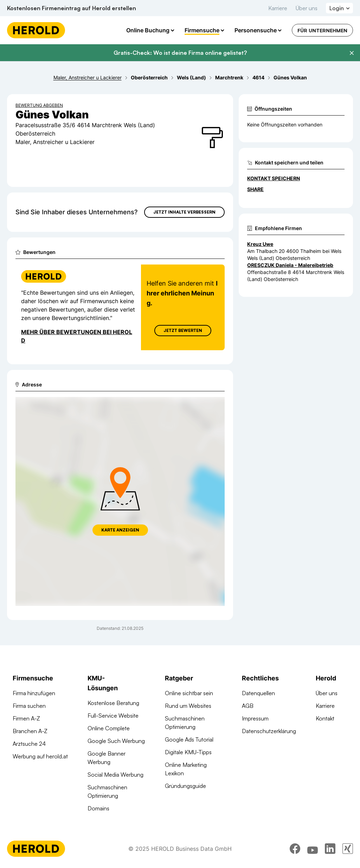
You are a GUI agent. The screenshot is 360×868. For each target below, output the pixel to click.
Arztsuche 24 (29, 744)
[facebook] (295, 849)
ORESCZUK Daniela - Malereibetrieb (290, 265)
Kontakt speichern (274, 178)
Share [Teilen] (255, 189)
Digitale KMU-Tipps (188, 752)
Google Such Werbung (116, 741)
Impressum (255, 718)
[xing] (348, 849)
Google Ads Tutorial (189, 739)
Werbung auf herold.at (40, 756)
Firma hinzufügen (34, 693)
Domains (98, 808)
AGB (248, 706)
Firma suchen (29, 706)
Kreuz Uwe (260, 244)
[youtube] (313, 849)
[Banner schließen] (352, 53)
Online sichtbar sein (189, 693)
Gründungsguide (185, 786)
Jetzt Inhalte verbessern (184, 212)
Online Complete (109, 728)
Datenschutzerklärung (269, 731)
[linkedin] (330, 849)
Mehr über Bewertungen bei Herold (77, 336)
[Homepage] (36, 30)
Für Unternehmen (322, 30)
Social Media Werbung (115, 775)
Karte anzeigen (120, 530)
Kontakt (325, 718)
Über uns (307, 8)
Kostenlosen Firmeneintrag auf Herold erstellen (72, 8)
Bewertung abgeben (39, 105)
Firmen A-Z (26, 718)
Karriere (278, 8)
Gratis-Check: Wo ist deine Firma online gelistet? (180, 53)
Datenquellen (258, 693)
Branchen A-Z (30, 731)
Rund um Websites (188, 706)
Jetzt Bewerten (183, 330)
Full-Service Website (113, 716)
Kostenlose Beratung (113, 703)
